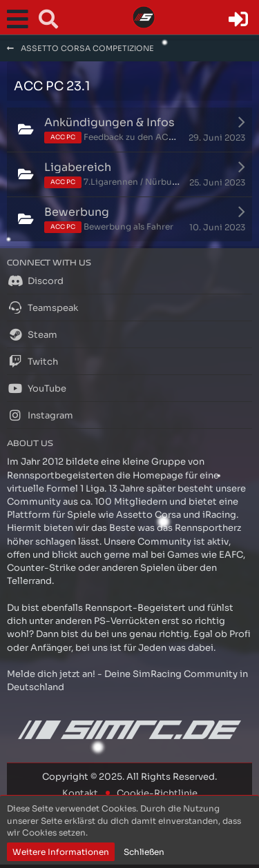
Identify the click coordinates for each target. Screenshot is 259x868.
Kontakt (80, 793)
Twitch (32, 361)
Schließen (144, 852)
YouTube (37, 388)
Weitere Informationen (61, 852)
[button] (21, 19)
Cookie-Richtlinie (157, 793)
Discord (35, 281)
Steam (32, 334)
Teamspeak (42, 307)
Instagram (40, 415)
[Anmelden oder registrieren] (238, 19)
